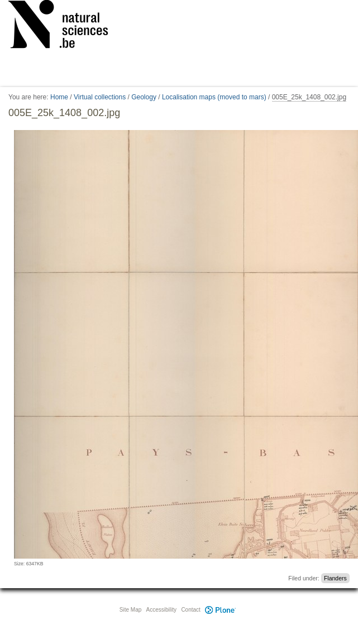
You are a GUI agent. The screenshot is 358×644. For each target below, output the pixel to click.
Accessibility (161, 610)
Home (59, 97)
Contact (190, 610)
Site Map (130, 610)
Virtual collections (100, 97)
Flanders (335, 578)
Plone (221, 610)
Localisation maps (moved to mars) (214, 97)
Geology (144, 97)
